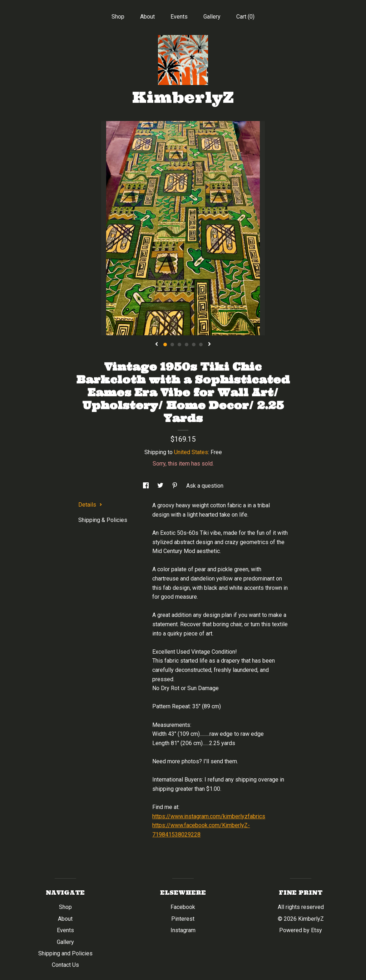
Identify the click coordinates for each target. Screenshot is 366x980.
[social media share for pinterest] (175, 486)
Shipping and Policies (65, 953)
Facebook (183, 907)
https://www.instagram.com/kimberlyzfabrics (209, 816)
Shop (118, 17)
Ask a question (205, 486)
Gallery (212, 17)
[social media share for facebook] (147, 486)
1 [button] (165, 345)
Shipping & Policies (103, 520)
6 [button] (201, 345)
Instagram (183, 930)
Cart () (245, 17)
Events (179, 17)
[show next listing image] (209, 345)
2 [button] (172, 345)
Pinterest (183, 919)
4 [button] (187, 345)
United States (191, 452)
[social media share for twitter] (161, 486)
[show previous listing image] (157, 345)
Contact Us (65, 965)
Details (90, 505)
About (147, 17)
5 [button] (194, 345)
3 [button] (179, 345)
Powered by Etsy (301, 930)
